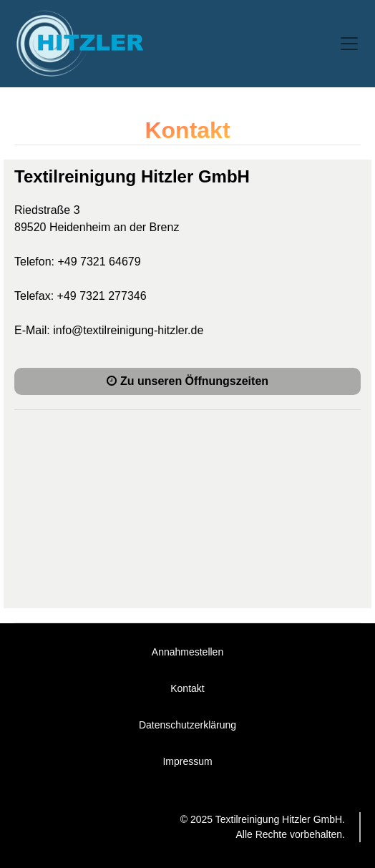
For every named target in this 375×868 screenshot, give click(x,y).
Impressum (187, 761)
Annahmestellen (187, 652)
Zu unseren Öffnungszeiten (187, 381)
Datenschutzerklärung (187, 725)
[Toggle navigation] (349, 44)
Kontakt (187, 688)
